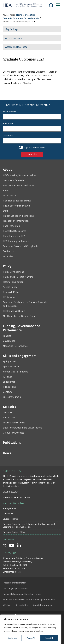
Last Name (8, 135)
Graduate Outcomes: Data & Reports (21, 18)
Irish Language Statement (15, 588)
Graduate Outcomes (14, 432)
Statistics (30, 14)
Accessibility (9, 195)
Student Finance (11, 518)
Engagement (10, 381)
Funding (7, 335)
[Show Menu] (58, 5)
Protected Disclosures (15, 230)
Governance (9, 340)
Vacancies (8, 256)
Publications (9, 386)
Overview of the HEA (14, 180)
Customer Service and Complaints (20, 246)
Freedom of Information (16, 220)
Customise (13, 638)
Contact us (9, 251)
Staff (5, 210)
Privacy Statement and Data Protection (22, 593)
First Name (8, 123)
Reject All (31, 638)
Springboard (9, 361)
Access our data (14, 38)
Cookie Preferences (42, 605)
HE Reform (9, 297)
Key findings (12, 29)
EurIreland (8, 513)
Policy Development (13, 271)
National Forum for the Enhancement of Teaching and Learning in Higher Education (29, 525)
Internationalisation (13, 281)
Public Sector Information (16, 205)
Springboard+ (9, 508)
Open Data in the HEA (14, 236)
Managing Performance (15, 345)
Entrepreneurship (12, 396)
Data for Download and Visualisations (23, 427)
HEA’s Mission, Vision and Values (20, 175)
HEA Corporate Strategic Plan (18, 185)
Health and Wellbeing (14, 310)
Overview (8, 412)
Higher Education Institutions (18, 215)
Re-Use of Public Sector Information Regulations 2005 (29, 599)
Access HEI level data (16, 46)
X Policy (6, 605)
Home (19, 14)
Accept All (49, 638)
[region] (31, 629)
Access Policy (10, 286)
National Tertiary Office (14, 532)
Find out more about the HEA (17, 497)
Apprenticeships (11, 366)
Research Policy (11, 292)
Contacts (8, 391)
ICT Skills (8, 376)
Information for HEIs (14, 422)
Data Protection (11, 225)
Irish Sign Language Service (17, 200)
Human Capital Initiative (15, 371)
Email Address (10, 111)
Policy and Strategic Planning (18, 276)
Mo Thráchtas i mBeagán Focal (19, 316)
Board (6, 190)
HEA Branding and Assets (16, 241)
